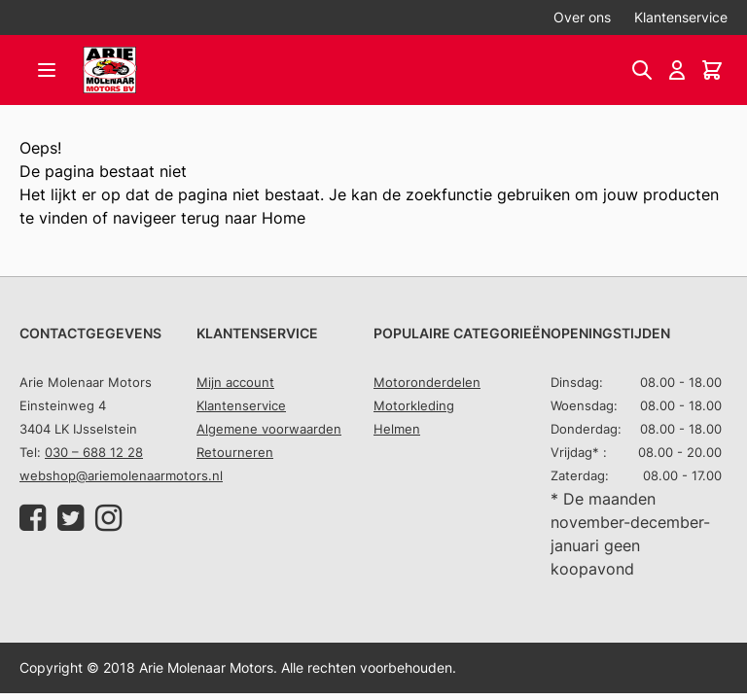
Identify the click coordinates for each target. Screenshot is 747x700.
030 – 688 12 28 (94, 452)
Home (284, 218)
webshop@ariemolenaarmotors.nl (121, 475)
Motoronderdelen (427, 382)
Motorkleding (414, 405)
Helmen (397, 429)
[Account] (677, 70)
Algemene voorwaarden (269, 429)
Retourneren (235, 452)
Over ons (582, 17)
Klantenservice (681, 17)
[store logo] (110, 70)
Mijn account (235, 382)
